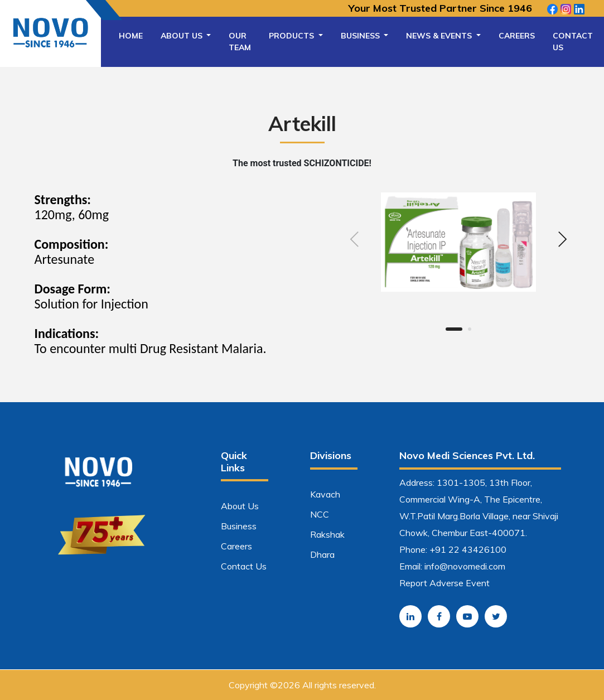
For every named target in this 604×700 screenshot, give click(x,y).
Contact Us (573, 42)
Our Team (240, 42)
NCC (320, 514)
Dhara (322, 554)
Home (131, 36)
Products (293, 36)
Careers (517, 36)
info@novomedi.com (465, 566)
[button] (454, 329)
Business (361, 36)
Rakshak (327, 534)
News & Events (440, 36)
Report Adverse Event (444, 583)
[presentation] (355, 241)
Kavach (325, 494)
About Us (183, 36)
